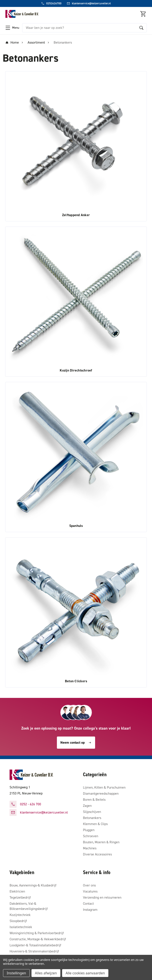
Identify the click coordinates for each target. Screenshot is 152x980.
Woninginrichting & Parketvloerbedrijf (37, 933)
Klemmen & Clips (95, 824)
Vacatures (90, 891)
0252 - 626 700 (31, 804)
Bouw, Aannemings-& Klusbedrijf (33, 885)
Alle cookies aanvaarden (85, 973)
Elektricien (17, 891)
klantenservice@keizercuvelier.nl (44, 812)
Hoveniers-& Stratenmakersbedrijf (34, 951)
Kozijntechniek (20, 915)
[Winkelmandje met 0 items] (143, 14)
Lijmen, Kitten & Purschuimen (104, 787)
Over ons (89, 885)
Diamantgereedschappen (101, 793)
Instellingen (16, 973)
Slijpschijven (92, 812)
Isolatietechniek (21, 927)
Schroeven (91, 836)
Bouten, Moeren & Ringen (101, 842)
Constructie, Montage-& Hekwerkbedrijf (38, 939)
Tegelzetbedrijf (20, 897)
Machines (90, 848)
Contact (88, 904)
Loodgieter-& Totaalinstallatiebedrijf (35, 945)
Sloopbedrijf (18, 921)
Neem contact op (76, 742)
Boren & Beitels (94, 800)
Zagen (87, 806)
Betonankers (92, 818)
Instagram (90, 910)
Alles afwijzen (46, 973)
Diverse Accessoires (97, 854)
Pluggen (89, 830)
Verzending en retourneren (102, 897)
